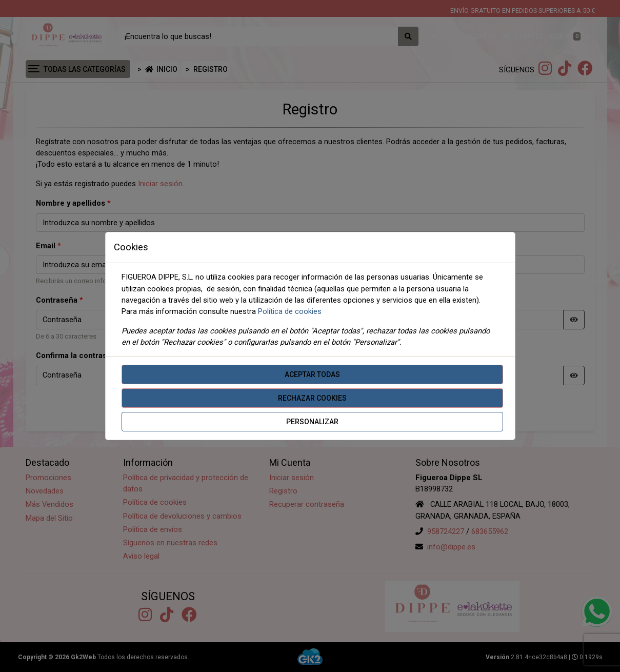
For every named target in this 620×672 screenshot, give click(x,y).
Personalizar (312, 422)
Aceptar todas (312, 374)
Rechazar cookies (312, 398)
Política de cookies (290, 311)
